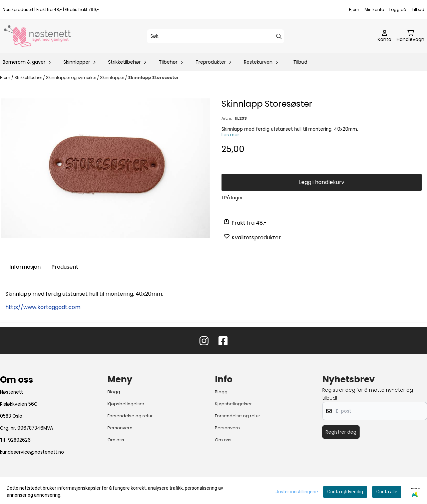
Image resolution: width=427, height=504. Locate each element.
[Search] (279, 36)
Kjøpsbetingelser (126, 404)
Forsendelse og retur (130, 416)
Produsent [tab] (65, 267)
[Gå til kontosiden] (384, 36)
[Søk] (216, 36)
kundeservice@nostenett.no (32, 452)
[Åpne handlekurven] (410, 36)
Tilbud (418, 9)
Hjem (354, 9)
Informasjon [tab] (25, 267)
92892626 (19, 440)
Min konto (374, 9)
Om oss (116, 440)
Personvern (120, 428)
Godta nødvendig (345, 492)
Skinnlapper (113, 77)
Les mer (230, 135)
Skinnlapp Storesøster (153, 77)
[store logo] (37, 36)
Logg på (398, 9)
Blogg (114, 392)
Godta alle (387, 492)
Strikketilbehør (29, 77)
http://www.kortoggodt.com (43, 307)
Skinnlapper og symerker (72, 77)
